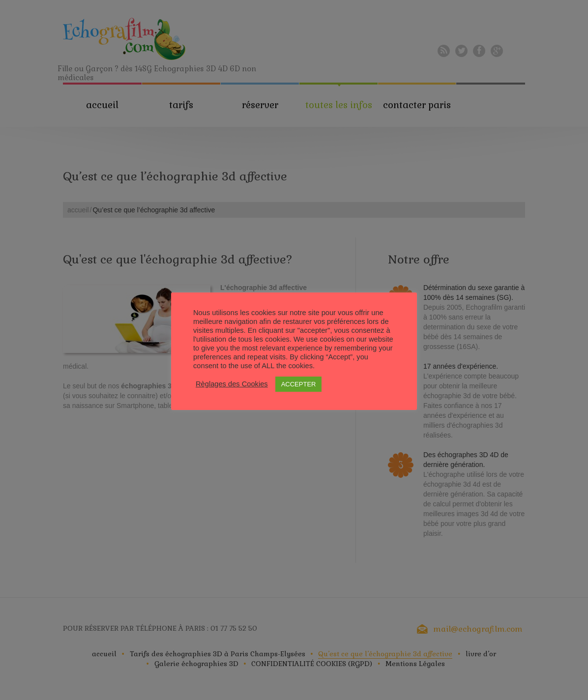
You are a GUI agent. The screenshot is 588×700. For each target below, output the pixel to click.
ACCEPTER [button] (299, 384)
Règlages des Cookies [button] (232, 384)
